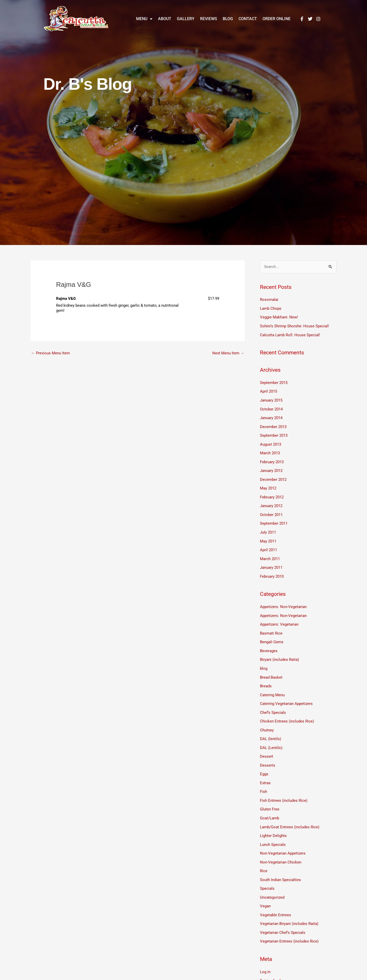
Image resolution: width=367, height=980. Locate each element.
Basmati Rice (271, 627)
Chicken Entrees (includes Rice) (287, 713)
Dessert (267, 747)
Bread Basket (271, 670)
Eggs (264, 765)
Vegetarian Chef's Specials (283, 920)
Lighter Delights (273, 825)
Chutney (267, 722)
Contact (248, 19)
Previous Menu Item (50, 353)
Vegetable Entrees (276, 902)
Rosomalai (269, 300)
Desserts (268, 756)
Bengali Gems (272, 636)
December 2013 (273, 425)
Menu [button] (144, 19)
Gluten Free (270, 799)
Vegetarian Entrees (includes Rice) (289, 928)
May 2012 (268, 485)
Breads (266, 679)
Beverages (269, 644)
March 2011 (270, 554)
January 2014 (271, 416)
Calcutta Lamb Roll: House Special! (290, 334)
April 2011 (268, 545)
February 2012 (272, 494)
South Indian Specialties (280, 868)
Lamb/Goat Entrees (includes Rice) (290, 816)
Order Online (277, 19)
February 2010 (272, 571)
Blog (228, 19)
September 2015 (274, 382)
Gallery (186, 19)
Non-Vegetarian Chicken (281, 851)
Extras (265, 773)
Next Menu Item (228, 353)
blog (264, 662)
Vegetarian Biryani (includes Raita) (289, 911)
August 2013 (271, 442)
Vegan (265, 894)
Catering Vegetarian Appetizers (286, 696)
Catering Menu (272, 687)
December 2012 (273, 476)
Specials (267, 877)
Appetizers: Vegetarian (279, 618)
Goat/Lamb (270, 808)
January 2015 (271, 399)
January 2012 (271, 502)
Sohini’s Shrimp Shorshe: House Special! (294, 326)
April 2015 (268, 390)
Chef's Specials (273, 705)
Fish (264, 782)
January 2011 (271, 562)
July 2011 (268, 528)
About (165, 19)
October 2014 (271, 407)
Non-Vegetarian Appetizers (283, 842)
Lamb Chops (271, 308)
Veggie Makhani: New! (279, 317)
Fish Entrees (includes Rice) (284, 791)
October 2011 (271, 511)
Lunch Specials (273, 834)
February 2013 (272, 459)
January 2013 (271, 468)
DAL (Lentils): (272, 739)
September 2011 (274, 519)
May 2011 (268, 537)
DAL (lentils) (271, 730)
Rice (264, 859)
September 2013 (274, 433)
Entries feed (270, 967)
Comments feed (274, 976)
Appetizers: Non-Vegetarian (283, 601)
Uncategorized (272, 885)
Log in (265, 959)
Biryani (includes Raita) (279, 653)
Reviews (209, 19)
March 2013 (270, 450)
